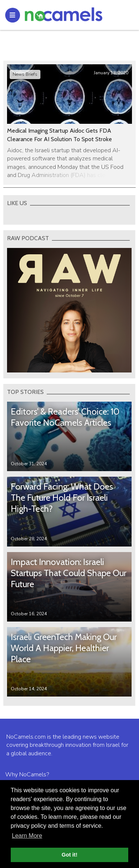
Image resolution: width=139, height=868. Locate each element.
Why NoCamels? (27, 775)
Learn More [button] (27, 836)
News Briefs (25, 74)
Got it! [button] (69, 855)
